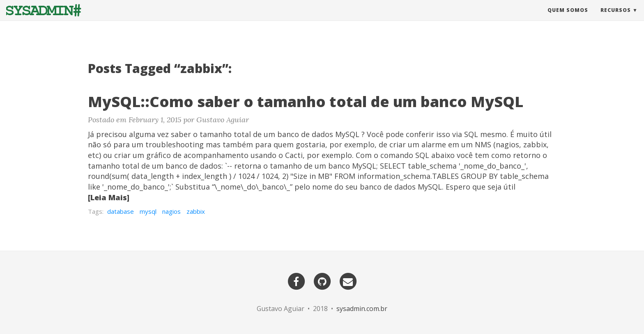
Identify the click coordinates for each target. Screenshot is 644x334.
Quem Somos (568, 18)
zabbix (196, 211)
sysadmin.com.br (362, 309)
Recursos (616, 18)
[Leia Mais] (109, 197)
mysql (148, 211)
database (121, 211)
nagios (171, 211)
